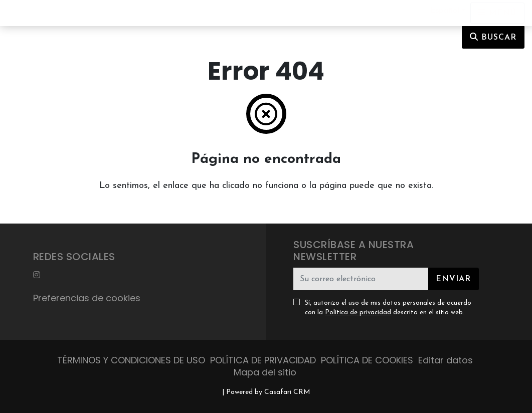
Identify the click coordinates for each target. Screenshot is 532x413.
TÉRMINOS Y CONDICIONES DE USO (131, 360)
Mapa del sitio (265, 372)
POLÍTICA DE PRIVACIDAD (263, 360)
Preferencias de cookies (87, 298)
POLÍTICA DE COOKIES (367, 360)
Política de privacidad (358, 313)
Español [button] (445, 11)
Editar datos (446, 360)
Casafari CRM (287, 392)
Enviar (453, 279)
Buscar (493, 37)
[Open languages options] (497, 13)
